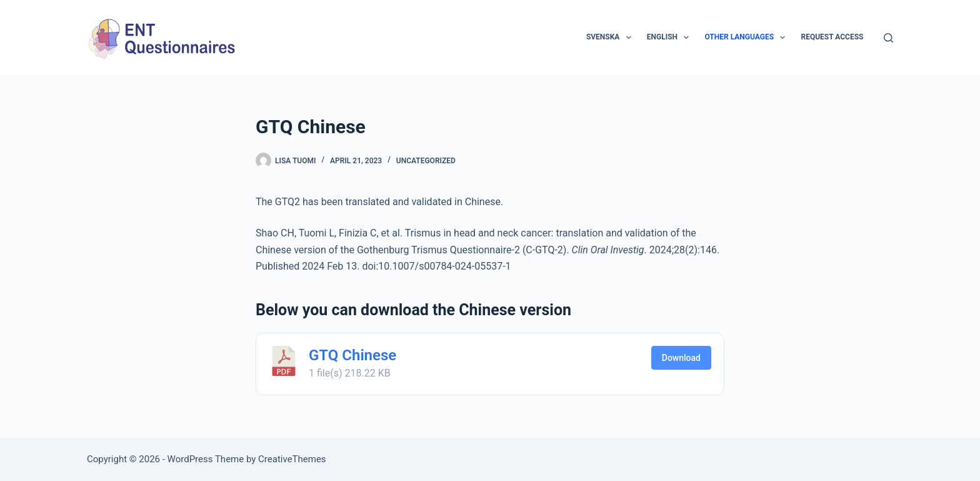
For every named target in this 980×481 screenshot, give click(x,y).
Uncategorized (426, 161)
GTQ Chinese (352, 355)
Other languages (747, 38)
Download (681, 358)
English (671, 38)
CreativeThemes (292, 459)
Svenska (611, 38)
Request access (832, 37)
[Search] (888, 38)
